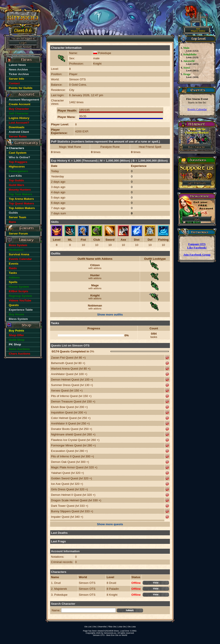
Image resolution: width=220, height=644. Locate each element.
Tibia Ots (112, 627)
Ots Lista (132, 627)
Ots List (88, 627)
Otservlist (102, 627)
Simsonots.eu (110, 633)
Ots (95, 627)
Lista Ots (122, 627)
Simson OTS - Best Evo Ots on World (110, 635)
